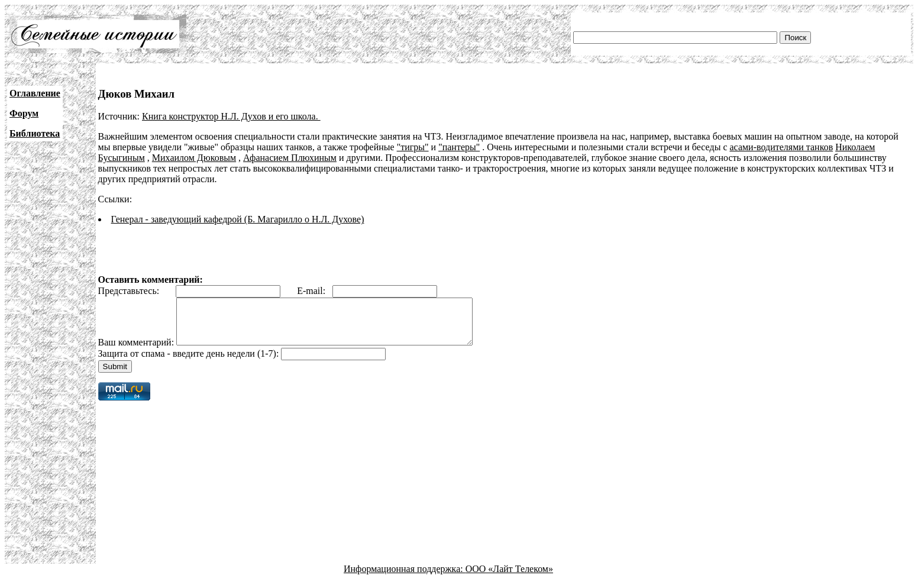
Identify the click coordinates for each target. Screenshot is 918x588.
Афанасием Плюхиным (290, 158)
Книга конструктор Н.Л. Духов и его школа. (231, 116)
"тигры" (413, 147)
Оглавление (35, 93)
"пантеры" (459, 147)
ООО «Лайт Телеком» (509, 578)
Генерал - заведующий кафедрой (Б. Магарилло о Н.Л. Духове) (238, 219)
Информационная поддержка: (405, 578)
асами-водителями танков (781, 147)
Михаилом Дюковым (194, 158)
